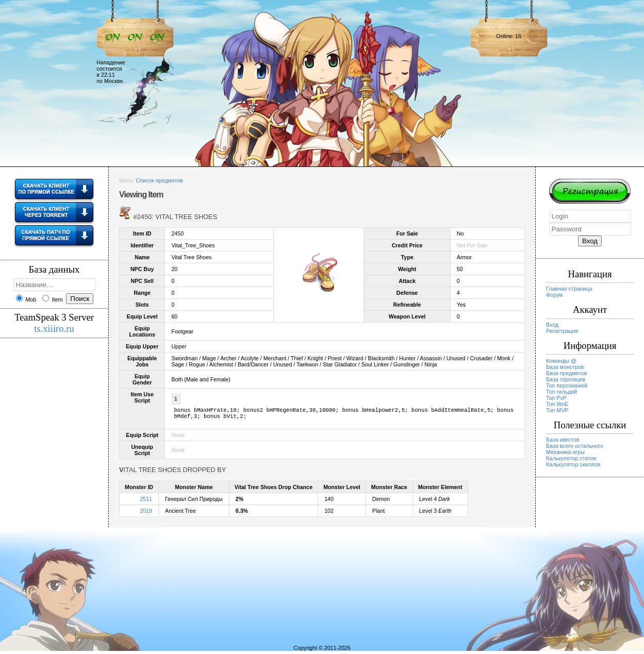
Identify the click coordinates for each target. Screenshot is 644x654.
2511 (146, 502)
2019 (146, 514)
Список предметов (160, 180)
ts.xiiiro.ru (54, 329)
